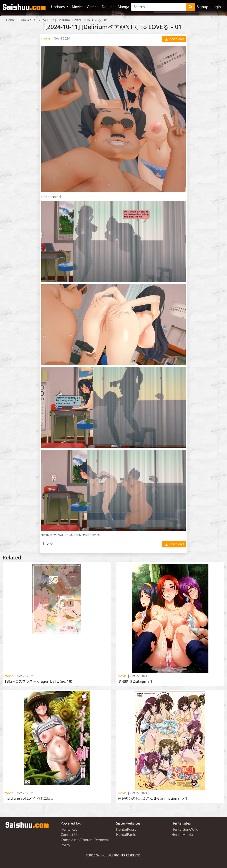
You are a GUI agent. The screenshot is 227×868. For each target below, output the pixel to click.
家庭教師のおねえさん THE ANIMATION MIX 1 (153, 798)
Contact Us (70, 835)
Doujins (108, 7)
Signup (203, 7)
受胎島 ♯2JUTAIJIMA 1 (135, 681)
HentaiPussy (126, 829)
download (174, 39)
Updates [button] (58, 7)
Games (93, 7)
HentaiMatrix (182, 835)
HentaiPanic (126, 835)
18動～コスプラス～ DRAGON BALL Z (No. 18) (38, 681)
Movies (78, 7)
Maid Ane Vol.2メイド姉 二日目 (29, 798)
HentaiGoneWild (185, 829)
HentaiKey (69, 829)
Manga (123, 7)
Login (216, 7)
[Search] (158, 7)
